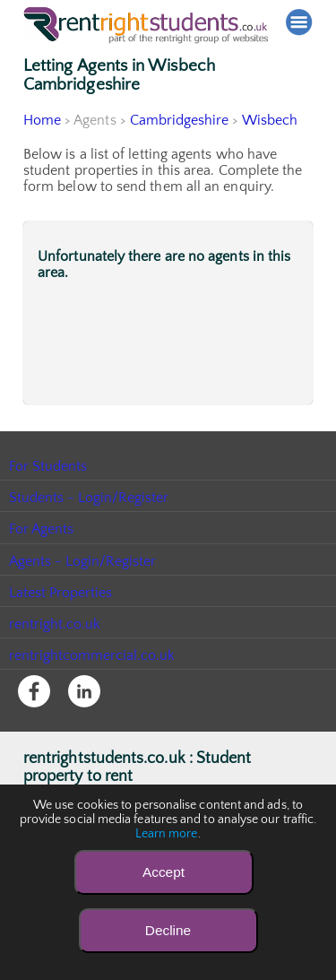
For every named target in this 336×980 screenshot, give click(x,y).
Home (42, 120)
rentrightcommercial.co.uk (93, 655)
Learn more (167, 834)
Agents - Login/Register (83, 561)
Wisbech (271, 120)
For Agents (42, 529)
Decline (168, 930)
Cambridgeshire (180, 120)
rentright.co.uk (55, 624)
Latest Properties (61, 593)
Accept (164, 872)
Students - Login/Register (90, 498)
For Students (48, 466)
